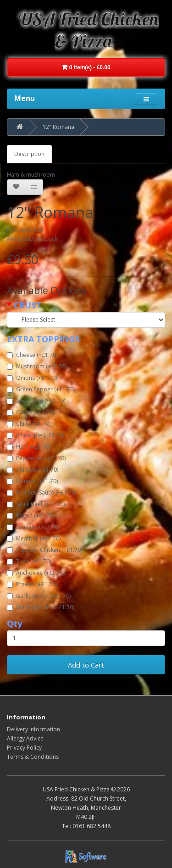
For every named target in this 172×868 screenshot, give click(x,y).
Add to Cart (86, 665)
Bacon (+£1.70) (31, 515)
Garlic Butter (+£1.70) (39, 596)
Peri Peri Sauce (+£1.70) (42, 492)
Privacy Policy (24, 748)
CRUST (28, 305)
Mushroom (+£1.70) (37, 366)
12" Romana (58, 127)
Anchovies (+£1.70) (36, 573)
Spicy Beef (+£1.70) (36, 504)
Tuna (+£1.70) (29, 561)
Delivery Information (33, 729)
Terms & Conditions (33, 757)
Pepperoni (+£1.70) (36, 458)
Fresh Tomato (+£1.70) (41, 607)
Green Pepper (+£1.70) (41, 389)
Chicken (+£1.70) (33, 470)
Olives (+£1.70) (31, 412)
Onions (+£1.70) (32, 378)
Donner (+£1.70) (32, 481)
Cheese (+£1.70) (32, 355)
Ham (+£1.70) (29, 447)
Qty (14, 623)
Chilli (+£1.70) (29, 424)
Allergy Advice (25, 738)
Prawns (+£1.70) (32, 584)
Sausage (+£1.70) (33, 527)
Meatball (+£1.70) (34, 538)
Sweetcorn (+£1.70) (36, 401)
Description (29, 154)
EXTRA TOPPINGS (43, 339)
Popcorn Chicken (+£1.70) (44, 550)
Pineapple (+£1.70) (36, 435)
